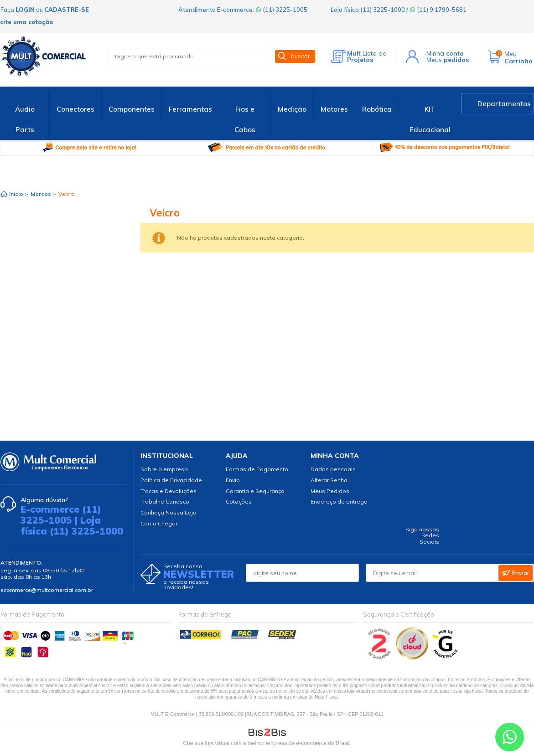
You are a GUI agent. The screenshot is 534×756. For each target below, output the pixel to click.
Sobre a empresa (164, 469)
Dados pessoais (333, 469)
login (25, 10)
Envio (233, 480)
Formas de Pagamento (257, 469)
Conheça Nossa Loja (168, 512)
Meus (448, 60)
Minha (445, 53)
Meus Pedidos (330, 491)
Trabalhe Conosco (165, 501)
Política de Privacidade (171, 480)
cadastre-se (67, 10)
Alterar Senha (329, 480)
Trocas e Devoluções (168, 491)
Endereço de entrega (339, 501)
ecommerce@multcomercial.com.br (47, 590)
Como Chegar (159, 523)
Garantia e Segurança (255, 491)
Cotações (239, 501)
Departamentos (504, 104)
